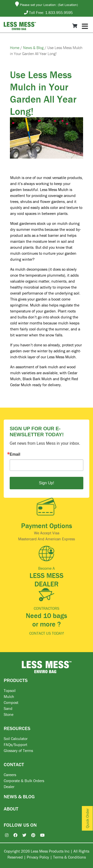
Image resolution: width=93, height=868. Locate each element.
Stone (9, 714)
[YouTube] (40, 835)
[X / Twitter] (22, 835)
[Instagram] (4, 835)
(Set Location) (68, 5)
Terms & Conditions (69, 857)
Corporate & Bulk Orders (24, 781)
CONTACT (14, 764)
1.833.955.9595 (59, 12)
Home (15, 48)
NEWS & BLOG (19, 796)
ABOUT (11, 809)
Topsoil (10, 690)
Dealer (9, 787)
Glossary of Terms (18, 750)
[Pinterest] (31, 835)
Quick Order (87, 818)
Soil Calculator (16, 739)
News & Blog (34, 48)
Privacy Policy (38, 857)
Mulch (9, 696)
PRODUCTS (16, 680)
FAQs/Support (15, 744)
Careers (10, 775)
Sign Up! (46, 483)
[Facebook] (13, 835)
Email (15, 454)
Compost (11, 702)
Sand (8, 708)
